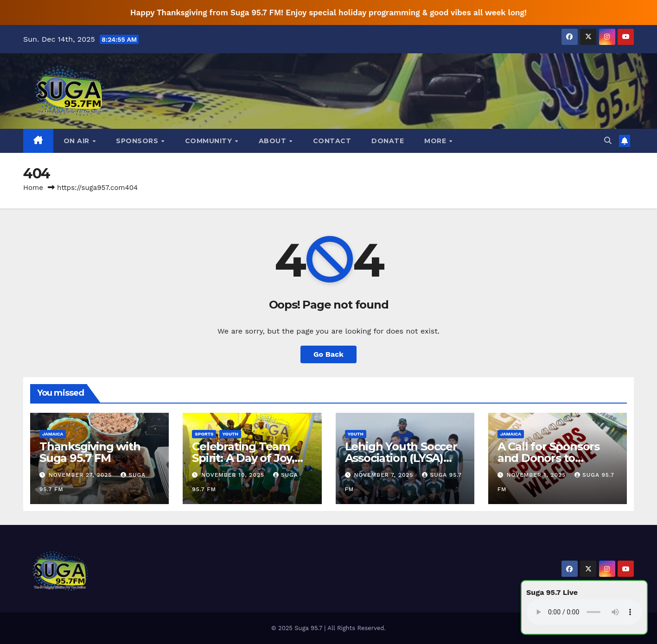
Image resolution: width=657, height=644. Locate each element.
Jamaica (53, 434)
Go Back (328, 354)
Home (33, 188)
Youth (230, 434)
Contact (332, 141)
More (436, 141)
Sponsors (138, 141)
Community (210, 141)
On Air (78, 141)
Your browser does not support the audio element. (584, 612)
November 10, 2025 (234, 475)
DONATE (388, 141)
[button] (608, 141)
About (274, 141)
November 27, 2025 (81, 475)
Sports (204, 434)
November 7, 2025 (385, 475)
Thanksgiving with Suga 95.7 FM (90, 452)
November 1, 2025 (537, 475)
